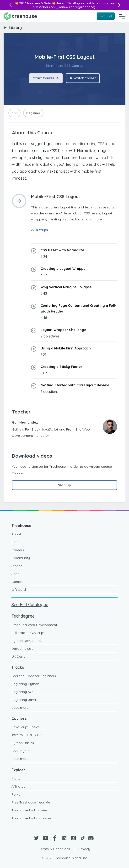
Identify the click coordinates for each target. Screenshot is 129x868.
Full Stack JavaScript (28, 633)
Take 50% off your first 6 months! (81, 3)
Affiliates (18, 786)
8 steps (39, 230)
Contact (18, 582)
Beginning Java (24, 700)
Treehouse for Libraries (30, 810)
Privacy (84, 849)
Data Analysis (22, 649)
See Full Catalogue (30, 605)
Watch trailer (83, 78)
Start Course (46, 78)
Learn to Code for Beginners (34, 676)
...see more (20, 708)
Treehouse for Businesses (31, 818)
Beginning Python (25, 684)
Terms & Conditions (55, 849)
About (16, 534)
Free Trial (106, 16)
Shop (16, 574)
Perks (16, 794)
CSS (14, 113)
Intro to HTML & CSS (27, 735)
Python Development (28, 641)
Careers (18, 550)
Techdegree (23, 616)
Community (21, 558)
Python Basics (23, 743)
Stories (17, 566)
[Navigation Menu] (122, 16)
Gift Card (19, 590)
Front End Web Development (34, 625)
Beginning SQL (23, 692)
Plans (16, 779)
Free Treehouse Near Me (31, 802)
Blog (15, 542)
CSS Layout (21, 751)
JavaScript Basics (26, 727)
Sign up (64, 485)
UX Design (19, 656)
